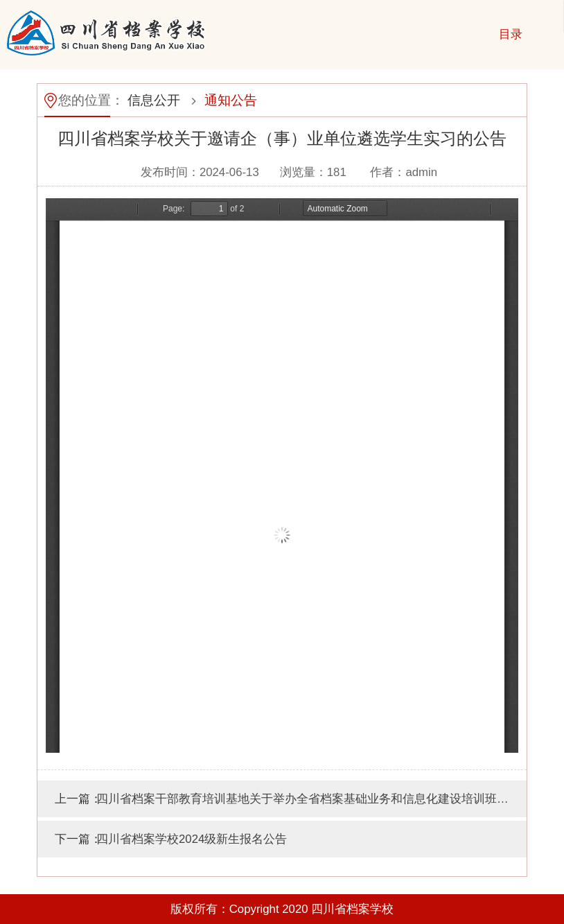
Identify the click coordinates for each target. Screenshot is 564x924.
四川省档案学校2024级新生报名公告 (192, 839)
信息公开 (154, 100)
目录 (511, 34)
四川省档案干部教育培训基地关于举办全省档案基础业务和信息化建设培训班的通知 (311, 799)
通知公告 (231, 100)
